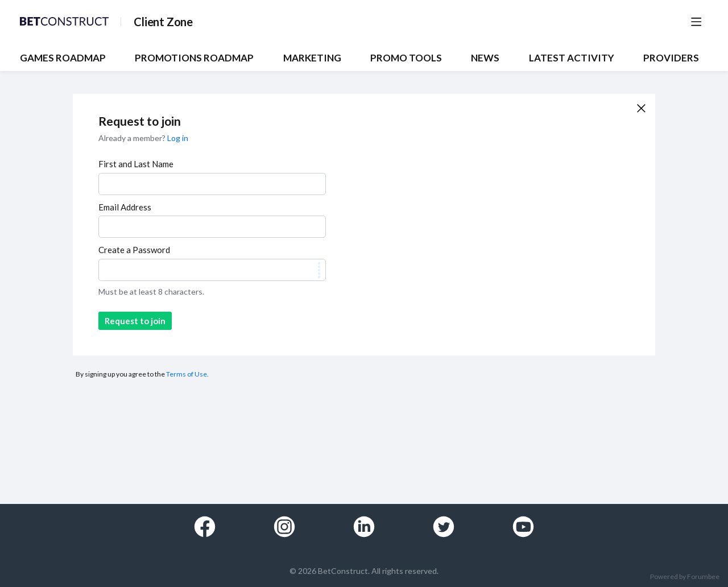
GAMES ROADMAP (63, 58)
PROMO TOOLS (406, 58)
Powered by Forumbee (685, 577)
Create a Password (134, 250)
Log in (178, 138)
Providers (671, 58)
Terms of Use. (187, 374)
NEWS (485, 58)
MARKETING (312, 58)
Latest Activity (572, 58)
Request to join (135, 321)
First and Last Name (136, 164)
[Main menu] (696, 22)
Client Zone (163, 22)
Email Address (125, 207)
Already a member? (143, 138)
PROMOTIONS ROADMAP (194, 58)
